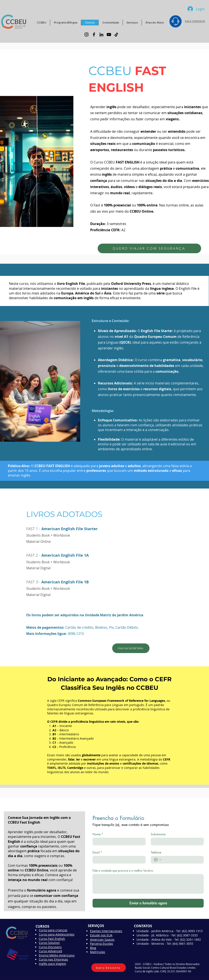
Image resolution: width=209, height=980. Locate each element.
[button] (110, 23)
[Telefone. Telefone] (182, 860)
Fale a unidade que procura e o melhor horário (123, 870)
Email (97, 852)
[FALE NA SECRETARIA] (131, 648)
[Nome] (118, 842)
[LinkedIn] (101, 35)
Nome (98, 834)
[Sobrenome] (176, 842)
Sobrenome (158, 834)
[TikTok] (116, 35)
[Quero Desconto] (109, 968)
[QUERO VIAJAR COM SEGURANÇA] (149, 248)
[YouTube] (109, 35)
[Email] (118, 860)
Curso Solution (49, 943)
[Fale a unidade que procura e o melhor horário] (148, 884)
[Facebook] (94, 35)
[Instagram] (86, 35)
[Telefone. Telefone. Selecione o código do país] (158, 860)
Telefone (156, 852)
